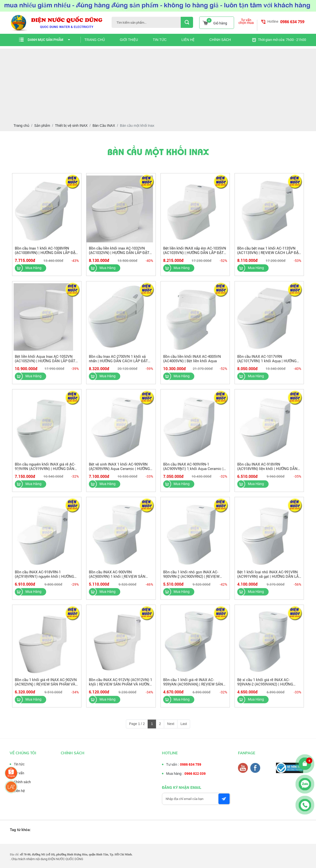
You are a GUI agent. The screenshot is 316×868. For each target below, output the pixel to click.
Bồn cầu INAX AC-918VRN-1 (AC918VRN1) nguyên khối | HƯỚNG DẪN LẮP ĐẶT (44, 580)
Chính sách (220, 40)
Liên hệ (188, 40)
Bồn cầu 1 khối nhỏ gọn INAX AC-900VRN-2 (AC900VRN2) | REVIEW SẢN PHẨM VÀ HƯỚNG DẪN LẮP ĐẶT (195, 580)
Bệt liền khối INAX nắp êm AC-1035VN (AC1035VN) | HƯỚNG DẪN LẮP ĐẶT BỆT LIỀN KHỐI (195, 253)
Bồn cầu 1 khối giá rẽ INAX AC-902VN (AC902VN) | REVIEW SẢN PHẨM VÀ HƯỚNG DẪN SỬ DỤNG (46, 687)
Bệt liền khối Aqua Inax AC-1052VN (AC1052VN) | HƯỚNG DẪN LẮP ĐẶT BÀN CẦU (45, 364)
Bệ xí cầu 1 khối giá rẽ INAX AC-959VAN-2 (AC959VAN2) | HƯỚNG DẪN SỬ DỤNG (265, 687)
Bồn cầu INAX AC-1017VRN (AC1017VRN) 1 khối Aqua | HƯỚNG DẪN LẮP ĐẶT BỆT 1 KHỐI (267, 364)
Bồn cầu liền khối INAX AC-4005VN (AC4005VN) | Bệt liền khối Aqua (192, 362)
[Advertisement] (158, 83)
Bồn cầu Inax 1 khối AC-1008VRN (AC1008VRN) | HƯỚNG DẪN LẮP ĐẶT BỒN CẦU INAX (46, 253)
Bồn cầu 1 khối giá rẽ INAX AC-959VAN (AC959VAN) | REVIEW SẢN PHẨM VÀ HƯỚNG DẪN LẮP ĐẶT (193, 687)
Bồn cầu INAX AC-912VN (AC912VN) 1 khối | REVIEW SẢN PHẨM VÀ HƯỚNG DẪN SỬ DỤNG (120, 687)
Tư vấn (16, 773)
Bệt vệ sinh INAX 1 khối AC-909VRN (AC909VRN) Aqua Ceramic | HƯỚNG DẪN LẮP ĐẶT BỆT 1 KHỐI (119, 472)
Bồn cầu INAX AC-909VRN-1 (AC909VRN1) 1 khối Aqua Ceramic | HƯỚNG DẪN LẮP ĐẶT (193, 472)
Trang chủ (95, 40)
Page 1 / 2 (137, 724)
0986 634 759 (292, 22)
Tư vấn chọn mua (246, 21)
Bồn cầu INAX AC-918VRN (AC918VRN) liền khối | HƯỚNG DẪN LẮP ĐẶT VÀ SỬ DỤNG (267, 472)
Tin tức (160, 40)
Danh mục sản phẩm (49, 40)
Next (171, 724)
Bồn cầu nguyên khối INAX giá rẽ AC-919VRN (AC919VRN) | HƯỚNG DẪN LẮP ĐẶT (45, 472)
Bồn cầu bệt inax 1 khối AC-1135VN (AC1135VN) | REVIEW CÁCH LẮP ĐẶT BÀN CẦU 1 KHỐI (269, 253)
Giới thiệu (129, 40)
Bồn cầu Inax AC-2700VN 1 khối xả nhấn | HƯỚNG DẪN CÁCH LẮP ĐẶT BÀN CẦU (118, 364)
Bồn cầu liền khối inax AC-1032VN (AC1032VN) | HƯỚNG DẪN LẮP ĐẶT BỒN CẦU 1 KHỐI (119, 253)
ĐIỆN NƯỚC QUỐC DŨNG (66, 859)
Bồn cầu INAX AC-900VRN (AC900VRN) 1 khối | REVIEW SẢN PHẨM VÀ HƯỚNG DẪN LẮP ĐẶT (117, 580)
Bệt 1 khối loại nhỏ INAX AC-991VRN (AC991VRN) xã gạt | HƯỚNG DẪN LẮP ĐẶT (269, 580)
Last (184, 724)
